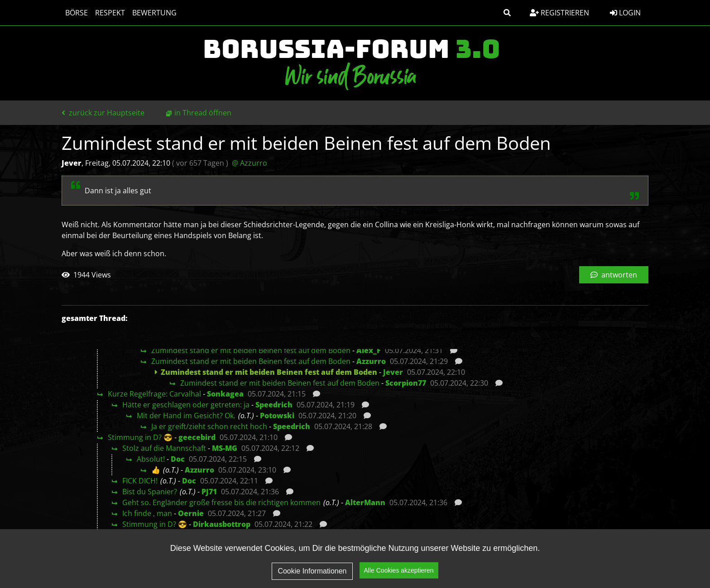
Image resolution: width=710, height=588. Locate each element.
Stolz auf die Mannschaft (164, 448)
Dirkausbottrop (222, 524)
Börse (77, 13)
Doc (178, 459)
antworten (614, 275)
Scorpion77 (406, 383)
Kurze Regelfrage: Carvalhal (154, 394)
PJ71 (209, 492)
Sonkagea (225, 394)
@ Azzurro (249, 163)
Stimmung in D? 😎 (140, 437)
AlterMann (365, 502)
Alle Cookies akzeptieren (399, 571)
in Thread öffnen (203, 113)
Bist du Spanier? (150, 492)
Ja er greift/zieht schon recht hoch (209, 426)
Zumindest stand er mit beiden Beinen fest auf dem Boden (251, 350)
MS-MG (225, 448)
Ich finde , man (147, 513)
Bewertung (154, 13)
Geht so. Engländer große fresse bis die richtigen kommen (221, 502)
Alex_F (369, 350)
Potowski (277, 416)
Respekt (110, 13)
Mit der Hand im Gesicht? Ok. (186, 416)
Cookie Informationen (312, 571)
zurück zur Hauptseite (103, 113)
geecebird (197, 437)
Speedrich (274, 405)
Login (625, 13)
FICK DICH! (140, 481)
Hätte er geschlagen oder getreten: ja (186, 405)
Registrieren (559, 13)
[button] (507, 13)
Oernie (191, 513)
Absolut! (151, 459)
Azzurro (371, 361)
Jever (393, 372)
